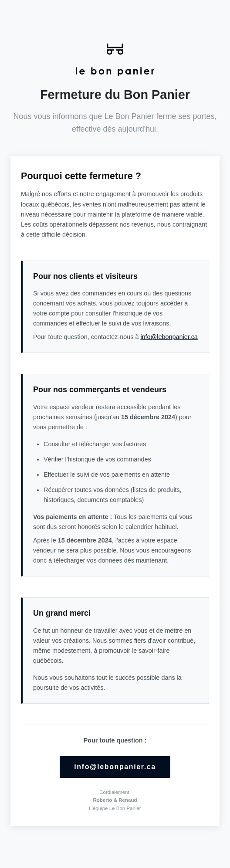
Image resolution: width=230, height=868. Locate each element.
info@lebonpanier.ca (169, 337)
